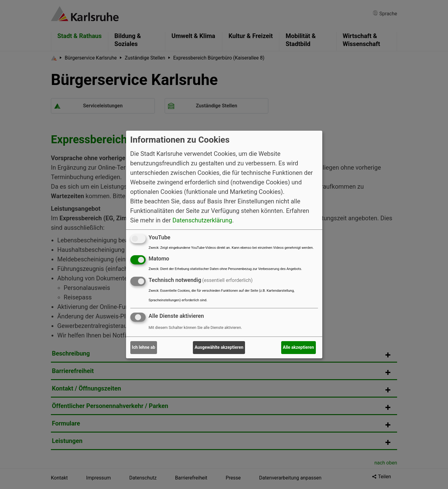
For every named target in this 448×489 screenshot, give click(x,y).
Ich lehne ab (144, 347)
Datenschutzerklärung (202, 220)
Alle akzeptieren (298, 347)
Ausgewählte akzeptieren (219, 347)
